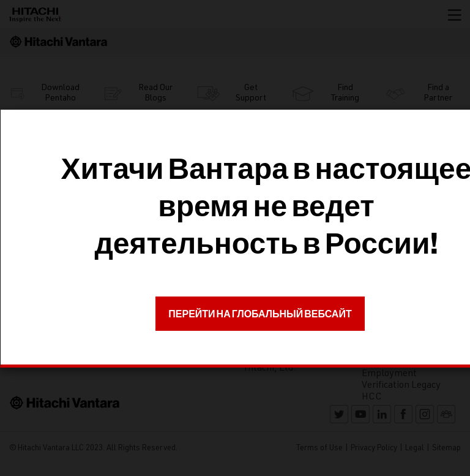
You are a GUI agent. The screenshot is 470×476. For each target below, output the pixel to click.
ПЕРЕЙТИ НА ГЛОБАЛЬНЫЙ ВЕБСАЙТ (260, 314)
